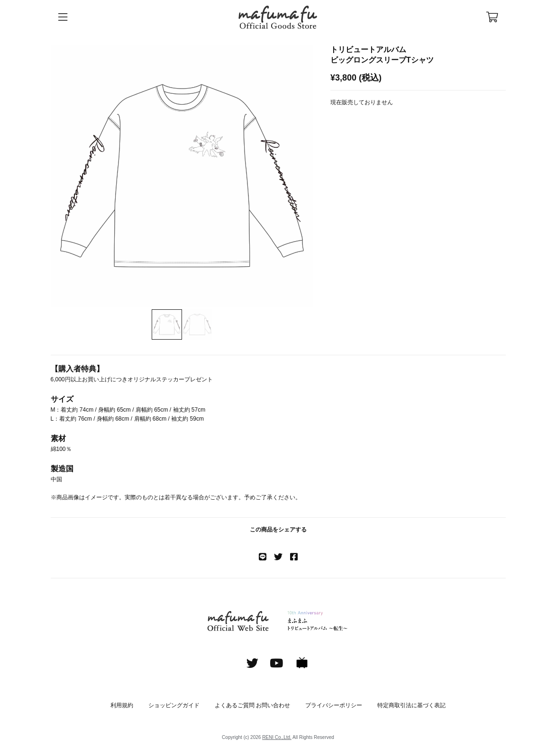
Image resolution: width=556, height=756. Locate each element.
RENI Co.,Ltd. (277, 737)
